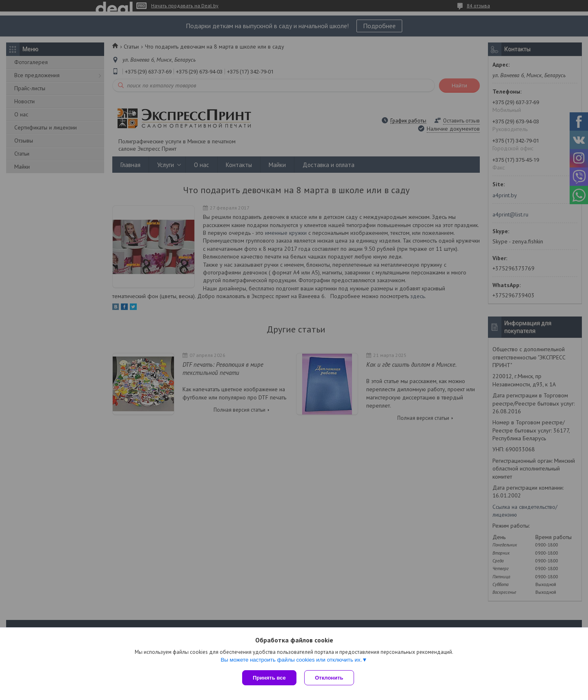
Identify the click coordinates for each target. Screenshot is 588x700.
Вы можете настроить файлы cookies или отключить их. (291, 660)
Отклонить (329, 678)
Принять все (269, 678)
